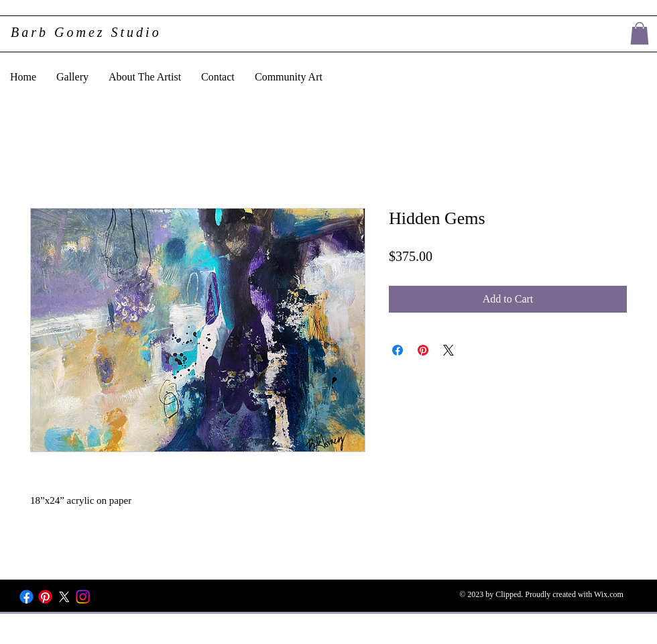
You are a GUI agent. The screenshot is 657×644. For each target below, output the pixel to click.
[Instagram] (83, 597)
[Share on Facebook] (398, 350)
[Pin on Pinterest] (423, 350)
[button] (640, 33)
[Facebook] (26, 597)
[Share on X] (449, 350)
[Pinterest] (45, 597)
